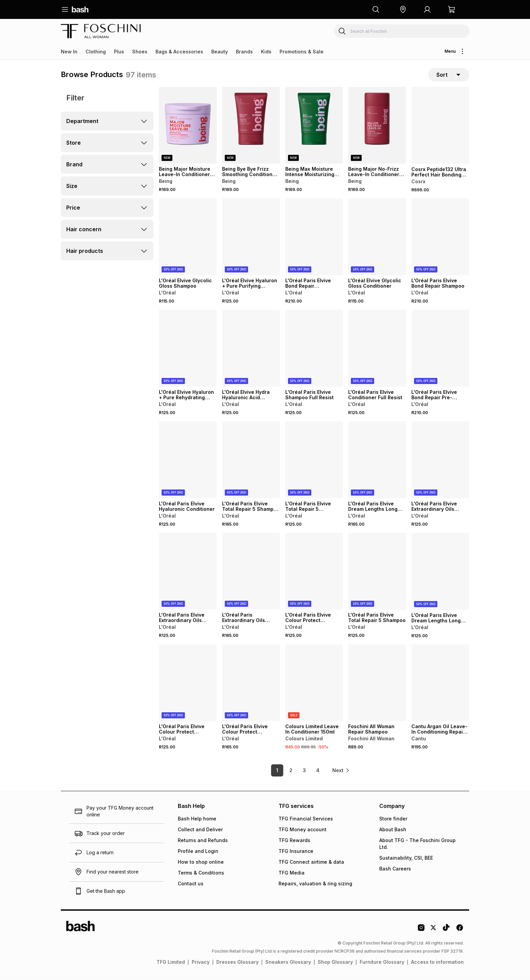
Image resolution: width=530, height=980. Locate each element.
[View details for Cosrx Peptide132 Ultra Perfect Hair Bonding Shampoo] (440, 125)
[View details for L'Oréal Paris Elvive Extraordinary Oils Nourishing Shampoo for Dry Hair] (188, 571)
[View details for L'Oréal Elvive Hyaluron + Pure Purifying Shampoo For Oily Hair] (251, 237)
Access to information (437, 962)
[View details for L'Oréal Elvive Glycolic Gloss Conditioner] (377, 237)
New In (69, 52)
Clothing (96, 52)
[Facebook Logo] (460, 930)
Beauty (220, 52)
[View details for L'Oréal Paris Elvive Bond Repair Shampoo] (440, 237)
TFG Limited (171, 962)
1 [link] (277, 771)
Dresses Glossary (237, 962)
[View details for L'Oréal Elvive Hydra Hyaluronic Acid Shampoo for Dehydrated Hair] (251, 349)
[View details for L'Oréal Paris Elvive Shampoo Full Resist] (314, 349)
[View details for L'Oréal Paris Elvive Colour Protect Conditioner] (188, 683)
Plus (119, 52)
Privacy (201, 962)
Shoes (140, 52)
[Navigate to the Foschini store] (101, 31)
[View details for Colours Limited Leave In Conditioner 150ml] (314, 683)
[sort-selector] (449, 75)
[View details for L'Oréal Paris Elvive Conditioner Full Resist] (377, 349)
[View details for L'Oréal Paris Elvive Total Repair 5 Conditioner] (314, 460)
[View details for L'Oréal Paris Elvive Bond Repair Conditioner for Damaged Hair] (314, 237)
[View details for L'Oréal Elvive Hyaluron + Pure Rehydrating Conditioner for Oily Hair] (188, 349)
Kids (266, 52)
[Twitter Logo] (434, 930)
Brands (244, 52)
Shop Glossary (335, 962)
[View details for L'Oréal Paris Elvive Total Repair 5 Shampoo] (377, 571)
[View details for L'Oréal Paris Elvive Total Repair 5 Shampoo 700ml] (251, 460)
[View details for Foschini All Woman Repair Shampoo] (377, 683)
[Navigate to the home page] (80, 9)
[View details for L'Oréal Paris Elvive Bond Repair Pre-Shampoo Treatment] (440, 349)
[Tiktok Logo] (446, 930)
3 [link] (304, 771)
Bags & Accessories (179, 52)
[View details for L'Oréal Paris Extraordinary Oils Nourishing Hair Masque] (251, 571)
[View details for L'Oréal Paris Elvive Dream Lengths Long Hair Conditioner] (377, 460)
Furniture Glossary (382, 962)
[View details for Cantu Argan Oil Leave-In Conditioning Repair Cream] (440, 683)
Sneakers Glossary (288, 962)
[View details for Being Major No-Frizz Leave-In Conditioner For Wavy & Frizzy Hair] (377, 125)
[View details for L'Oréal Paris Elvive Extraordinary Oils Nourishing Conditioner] (440, 460)
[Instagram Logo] (421, 930)
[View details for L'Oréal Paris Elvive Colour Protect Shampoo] (314, 571)
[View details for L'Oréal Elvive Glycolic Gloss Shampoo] (188, 237)
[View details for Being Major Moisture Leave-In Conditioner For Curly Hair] (188, 125)
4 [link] (317, 771)
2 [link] (291, 771)
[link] (341, 771)
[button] (403, 9)
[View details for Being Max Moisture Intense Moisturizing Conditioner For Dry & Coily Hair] (314, 125)
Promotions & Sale (302, 52)
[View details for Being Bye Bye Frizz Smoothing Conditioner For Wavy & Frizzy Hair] (251, 125)
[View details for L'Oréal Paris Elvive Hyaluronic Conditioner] (188, 460)
